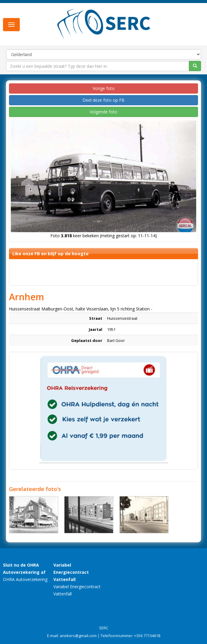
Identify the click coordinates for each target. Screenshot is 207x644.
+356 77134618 (147, 636)
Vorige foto (104, 88)
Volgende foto (103, 112)
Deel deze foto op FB (103, 100)
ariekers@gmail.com (78, 636)
